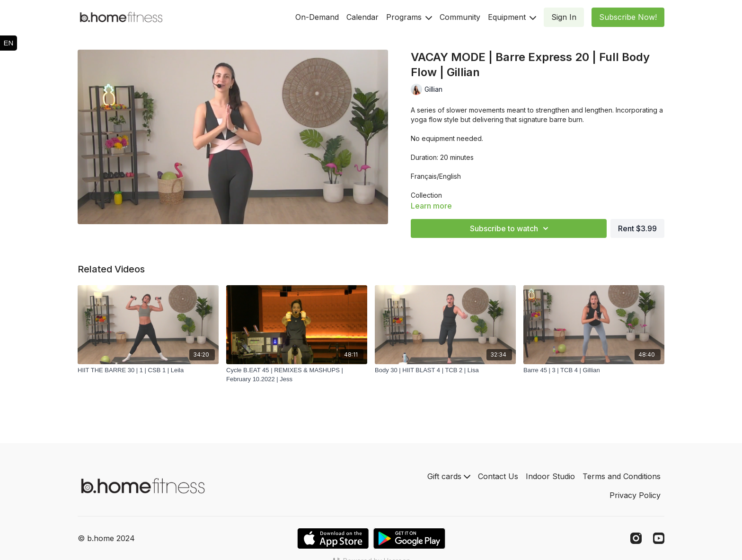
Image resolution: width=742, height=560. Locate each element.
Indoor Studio (550, 476)
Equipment (512, 17)
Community (460, 17)
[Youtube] (659, 538)
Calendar (362, 17)
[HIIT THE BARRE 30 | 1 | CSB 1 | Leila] (148, 370)
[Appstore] (333, 538)
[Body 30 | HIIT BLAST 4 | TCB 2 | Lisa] (445, 370)
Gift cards (449, 476)
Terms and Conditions (622, 476)
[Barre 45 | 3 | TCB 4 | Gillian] (594, 370)
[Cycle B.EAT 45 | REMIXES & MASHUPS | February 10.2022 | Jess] (297, 375)
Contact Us (498, 476)
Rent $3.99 (637, 228)
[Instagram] (636, 538)
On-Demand (317, 17)
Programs (409, 17)
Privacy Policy (635, 495)
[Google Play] (409, 538)
